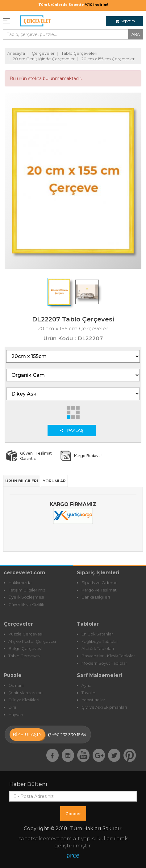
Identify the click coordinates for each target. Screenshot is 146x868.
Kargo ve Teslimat (99, 590)
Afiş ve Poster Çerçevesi (32, 641)
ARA (136, 34)
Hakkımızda (20, 583)
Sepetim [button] (125, 21)
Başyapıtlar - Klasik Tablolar (108, 656)
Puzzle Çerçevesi (25, 634)
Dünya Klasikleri (24, 700)
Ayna (86, 685)
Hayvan (16, 715)
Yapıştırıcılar (93, 700)
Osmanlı (16, 685)
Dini (12, 707)
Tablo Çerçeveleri (79, 53)
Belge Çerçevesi (25, 648)
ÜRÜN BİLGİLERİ (22, 481)
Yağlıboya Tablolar (100, 641)
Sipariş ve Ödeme (100, 583)
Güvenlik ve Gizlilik (26, 604)
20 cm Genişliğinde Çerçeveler (44, 59)
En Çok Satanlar (97, 634)
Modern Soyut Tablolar (104, 663)
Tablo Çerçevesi (24, 656)
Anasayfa (16, 53)
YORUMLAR (54, 481)
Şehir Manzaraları (25, 693)
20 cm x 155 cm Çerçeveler (108, 59)
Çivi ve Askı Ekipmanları (104, 707)
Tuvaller (89, 693)
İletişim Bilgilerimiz (27, 590)
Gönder (73, 814)
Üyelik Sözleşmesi (26, 597)
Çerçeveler (43, 53)
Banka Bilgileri (96, 597)
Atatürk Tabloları (98, 648)
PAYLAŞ (72, 430)
